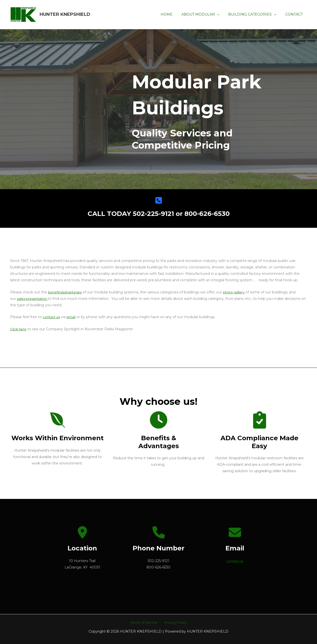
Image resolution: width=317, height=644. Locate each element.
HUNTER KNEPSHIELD (65, 14)
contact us (52, 317)
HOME (173, 14)
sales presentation (33, 299)
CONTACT (295, 14)
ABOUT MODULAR (205, 14)
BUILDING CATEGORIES (255, 14)
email (73, 317)
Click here (19, 329)
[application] (222, 14)
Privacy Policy (175, 622)
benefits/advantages (66, 292)
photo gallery (236, 292)
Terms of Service (145, 622)
